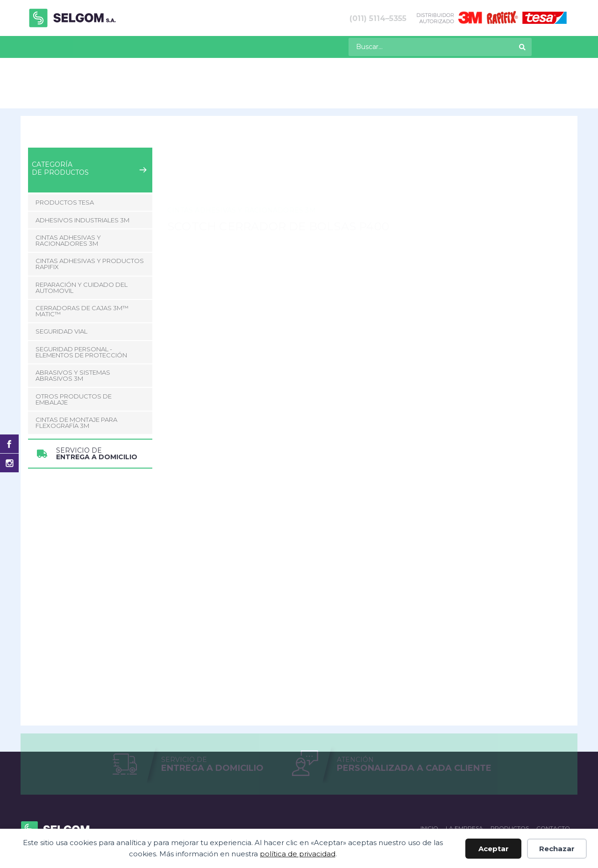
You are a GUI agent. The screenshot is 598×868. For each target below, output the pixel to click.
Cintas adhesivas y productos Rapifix (90, 213)
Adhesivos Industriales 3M (82, 169)
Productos (73, 46)
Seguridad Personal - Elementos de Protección (81, 301)
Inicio (36, 92)
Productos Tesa (65, 151)
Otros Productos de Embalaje (74, 348)
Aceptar (494, 849)
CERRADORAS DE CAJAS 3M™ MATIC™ (82, 260)
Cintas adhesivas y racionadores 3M (156, 92)
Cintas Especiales (249, 92)
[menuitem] (32, 47)
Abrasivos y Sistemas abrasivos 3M (73, 324)
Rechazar (557, 849)
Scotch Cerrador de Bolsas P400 (342, 92)
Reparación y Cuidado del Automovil (82, 237)
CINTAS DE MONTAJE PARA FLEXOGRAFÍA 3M (76, 372)
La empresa (134, 46)
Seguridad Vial (61, 281)
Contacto (192, 46)
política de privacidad (298, 854)
